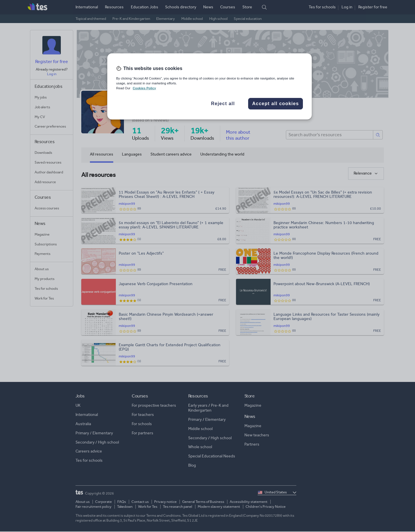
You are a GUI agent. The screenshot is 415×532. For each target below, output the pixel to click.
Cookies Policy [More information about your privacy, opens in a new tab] (144, 88)
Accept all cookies (276, 104)
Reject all (223, 104)
